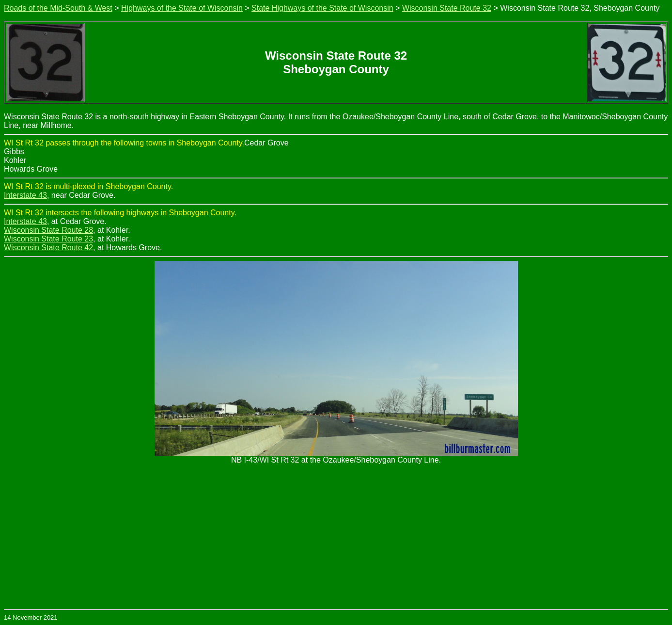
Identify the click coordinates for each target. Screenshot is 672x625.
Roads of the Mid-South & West (58, 8)
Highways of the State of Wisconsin (182, 8)
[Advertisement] (336, 536)
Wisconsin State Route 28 (48, 230)
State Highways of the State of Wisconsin (322, 8)
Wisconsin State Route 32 (447, 8)
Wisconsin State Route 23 (48, 239)
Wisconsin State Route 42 (48, 248)
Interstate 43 (25, 195)
